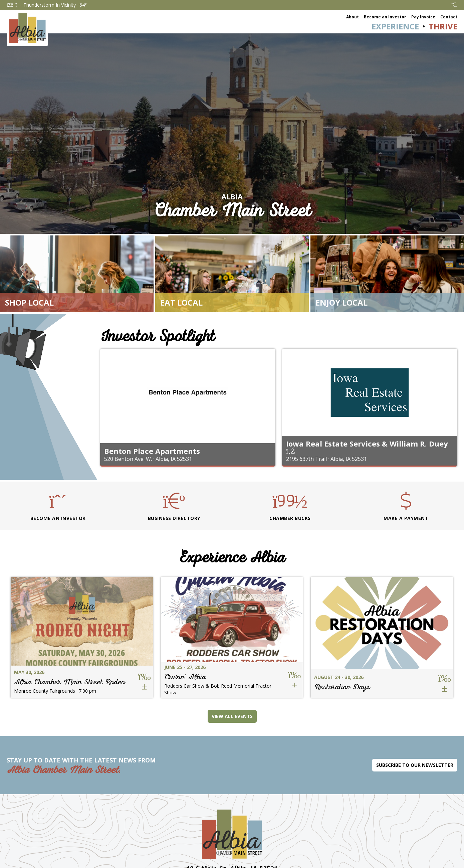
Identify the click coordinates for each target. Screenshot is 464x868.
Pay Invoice (423, 17)
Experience (395, 26)
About (353, 17)
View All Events (232, 716)
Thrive (443, 26)
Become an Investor (385, 17)
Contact (449, 17)
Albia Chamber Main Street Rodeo (70, 682)
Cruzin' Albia (185, 677)
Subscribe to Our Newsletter (415, 765)
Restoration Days (342, 687)
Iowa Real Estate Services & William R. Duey (367, 444)
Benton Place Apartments (152, 451)
